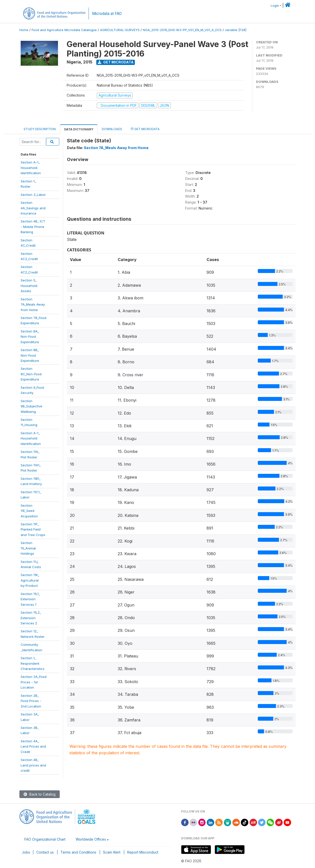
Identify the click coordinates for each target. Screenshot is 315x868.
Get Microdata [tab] (145, 129)
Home (24, 30)
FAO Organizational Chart (45, 839)
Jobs (26, 852)
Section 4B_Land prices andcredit (33, 765)
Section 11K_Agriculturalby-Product (30, 580)
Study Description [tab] (40, 129)
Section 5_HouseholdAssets (29, 286)
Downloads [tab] (112, 129)
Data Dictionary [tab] (79, 129)
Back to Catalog (40, 794)
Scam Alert (112, 852)
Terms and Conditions (78, 852)
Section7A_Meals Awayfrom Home (33, 304)
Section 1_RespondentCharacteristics (33, 663)
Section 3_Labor (33, 195)
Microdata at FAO (107, 14)
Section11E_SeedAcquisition (29, 511)
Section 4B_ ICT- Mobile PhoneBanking (33, 227)
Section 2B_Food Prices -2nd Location (31, 701)
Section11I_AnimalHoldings (28, 548)
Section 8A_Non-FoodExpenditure (30, 337)
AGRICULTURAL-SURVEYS (120, 30)
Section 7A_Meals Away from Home (116, 148)
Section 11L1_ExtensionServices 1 (30, 599)
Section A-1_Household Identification (31, 168)
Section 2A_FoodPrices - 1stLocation (34, 682)
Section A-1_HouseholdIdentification (31, 438)
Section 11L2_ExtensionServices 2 (31, 618)
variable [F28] (236, 30)
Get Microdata (116, 62)
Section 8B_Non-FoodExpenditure (30, 355)
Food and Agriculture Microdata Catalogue (64, 30)
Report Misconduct (143, 852)
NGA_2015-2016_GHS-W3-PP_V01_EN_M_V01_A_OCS (182, 30)
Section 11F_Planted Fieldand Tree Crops (33, 529)
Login (275, 6)
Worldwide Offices (91, 839)
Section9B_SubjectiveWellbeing (31, 406)
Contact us (45, 852)
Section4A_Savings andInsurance (33, 208)
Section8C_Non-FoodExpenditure (31, 374)
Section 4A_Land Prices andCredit (33, 746)
